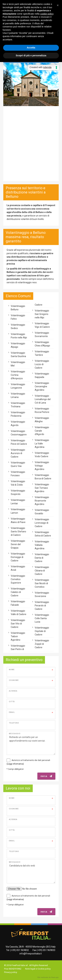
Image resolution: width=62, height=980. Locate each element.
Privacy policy (11, 972)
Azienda (13, 691)
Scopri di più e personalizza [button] (31, 55)
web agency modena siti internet (48, 977)
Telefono (14, 723)
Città (12, 702)
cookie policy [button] (47, 14)
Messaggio (15, 734)
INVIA (46, 776)
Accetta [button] (31, 48)
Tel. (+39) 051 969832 (17, 950)
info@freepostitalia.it (31, 954)
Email (12, 712)
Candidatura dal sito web (31, 871)
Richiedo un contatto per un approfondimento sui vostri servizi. (31, 743)
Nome (12, 670)
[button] (58, 5)
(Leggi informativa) (15, 764)
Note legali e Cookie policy (38, 969)
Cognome (14, 680)
